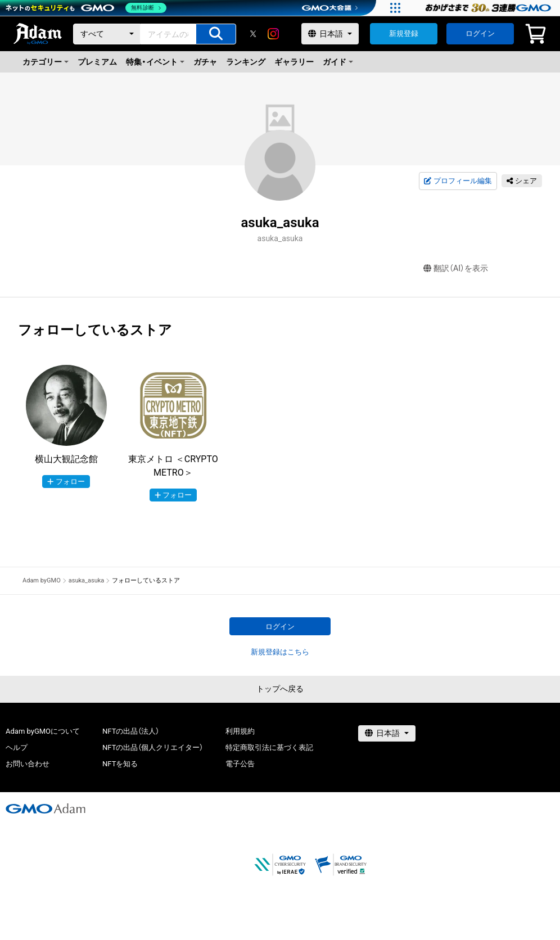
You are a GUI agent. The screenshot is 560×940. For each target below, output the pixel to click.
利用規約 (240, 731)
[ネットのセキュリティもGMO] (86, 8)
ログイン (480, 33)
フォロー (66, 482)
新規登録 (404, 33)
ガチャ (205, 62)
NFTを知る (120, 764)
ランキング (246, 62)
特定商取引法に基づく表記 (269, 747)
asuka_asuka (87, 580)
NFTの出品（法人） (131, 731)
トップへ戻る (280, 689)
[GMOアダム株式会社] (46, 808)
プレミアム (97, 62)
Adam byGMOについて (43, 731)
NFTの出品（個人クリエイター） (153, 747)
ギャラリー (294, 62)
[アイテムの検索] (216, 34)
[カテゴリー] (107, 34)
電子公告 (240, 764)
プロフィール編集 (458, 181)
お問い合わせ (28, 764)
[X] (253, 34)
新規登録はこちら (280, 652)
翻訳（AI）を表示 (456, 268)
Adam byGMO (42, 580)
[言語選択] (330, 34)
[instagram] (273, 34)
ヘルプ (17, 747)
